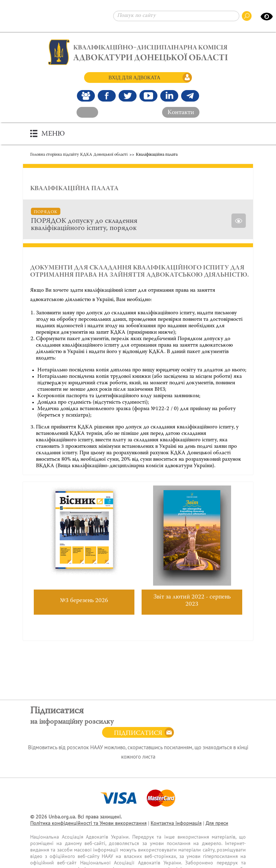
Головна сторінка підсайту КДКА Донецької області (79, 155)
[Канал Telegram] (190, 96)
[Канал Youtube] (148, 96)
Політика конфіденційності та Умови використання (88, 823)
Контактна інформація (176, 823)
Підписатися (138, 733)
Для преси (217, 823)
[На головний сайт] (87, 112)
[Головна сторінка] (138, 52)
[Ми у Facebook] (107, 96)
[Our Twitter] (128, 96)
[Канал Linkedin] (169, 96)
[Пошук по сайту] (176, 16)
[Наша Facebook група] (86, 96)
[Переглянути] (239, 221)
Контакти (181, 113)
